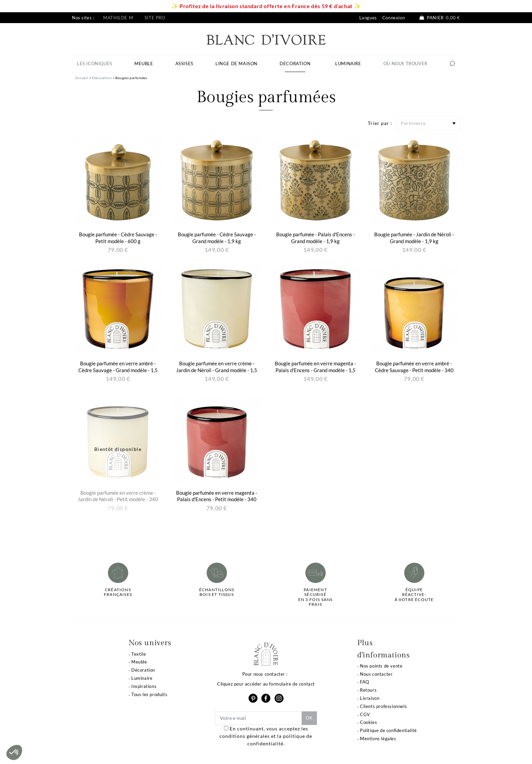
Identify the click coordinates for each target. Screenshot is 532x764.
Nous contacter (376, 674)
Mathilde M (118, 18)
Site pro (155, 18)
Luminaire (142, 678)
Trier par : (380, 123)
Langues (368, 18)
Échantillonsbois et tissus (217, 592)
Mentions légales (378, 739)
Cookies (368, 722)
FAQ (365, 682)
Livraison (370, 698)
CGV (365, 714)
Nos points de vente (381, 666)
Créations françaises (118, 592)
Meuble (139, 662)
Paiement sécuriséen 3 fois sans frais (316, 597)
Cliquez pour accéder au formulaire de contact (266, 684)
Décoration (143, 670)
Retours (368, 690)
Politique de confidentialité (388, 730)
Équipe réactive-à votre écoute (414, 595)
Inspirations (144, 686)
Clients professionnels (383, 706)
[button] (14, 752)
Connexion (394, 18)
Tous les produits (149, 694)
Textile (139, 654)
